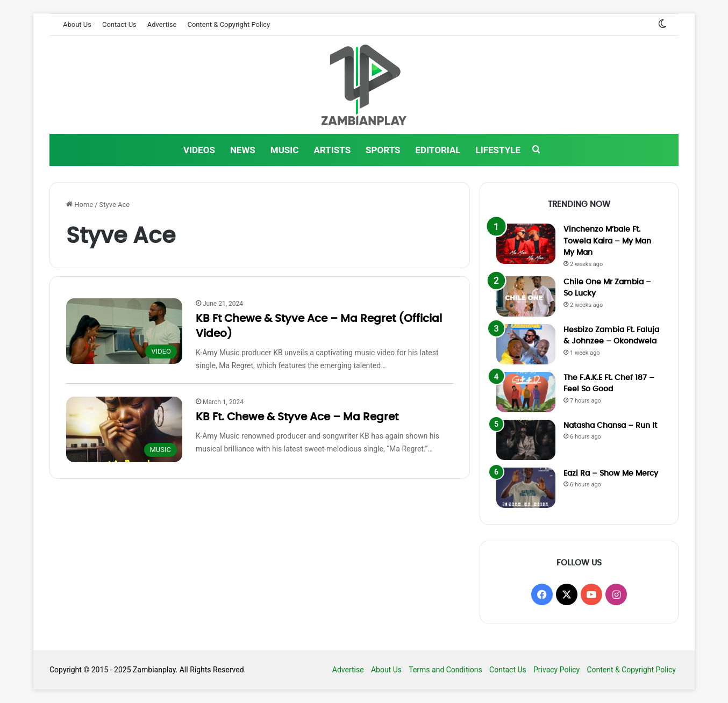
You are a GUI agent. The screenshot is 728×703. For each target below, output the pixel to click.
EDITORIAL (438, 150)
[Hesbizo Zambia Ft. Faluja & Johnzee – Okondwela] (526, 344)
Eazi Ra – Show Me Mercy (611, 474)
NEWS (243, 150)
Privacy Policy (556, 670)
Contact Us (119, 24)
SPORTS (383, 150)
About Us (77, 24)
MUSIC (285, 150)
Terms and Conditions (445, 670)
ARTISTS (332, 150)
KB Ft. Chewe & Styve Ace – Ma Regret (297, 417)
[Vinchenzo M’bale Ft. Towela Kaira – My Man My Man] (526, 244)
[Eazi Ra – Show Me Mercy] (526, 488)
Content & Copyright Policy (229, 24)
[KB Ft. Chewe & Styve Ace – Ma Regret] (124, 429)
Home (80, 205)
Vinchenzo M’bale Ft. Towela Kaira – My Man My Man (607, 241)
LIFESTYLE (498, 150)
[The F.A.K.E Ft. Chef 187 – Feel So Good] (526, 392)
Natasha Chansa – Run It (610, 426)
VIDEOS (199, 150)
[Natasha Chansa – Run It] (526, 440)
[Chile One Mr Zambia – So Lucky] (526, 296)
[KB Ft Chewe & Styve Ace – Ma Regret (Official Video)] (124, 331)
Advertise (162, 24)
